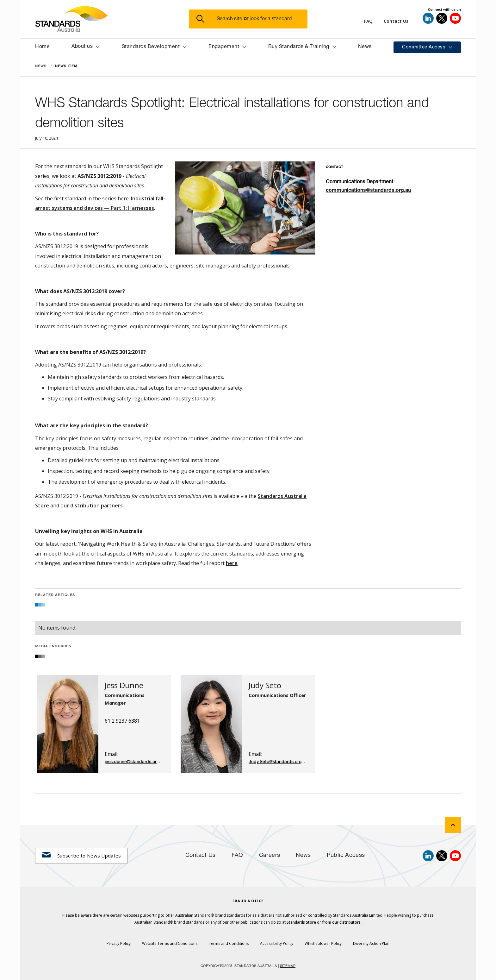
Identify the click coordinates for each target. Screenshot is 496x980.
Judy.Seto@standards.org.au (278, 762)
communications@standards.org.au (368, 191)
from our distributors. (342, 922)
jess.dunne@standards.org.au (135, 762)
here (232, 563)
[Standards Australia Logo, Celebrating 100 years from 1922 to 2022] (112, 19)
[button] (252, 19)
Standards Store (301, 922)
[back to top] (453, 825)
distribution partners (96, 506)
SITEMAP (288, 966)
